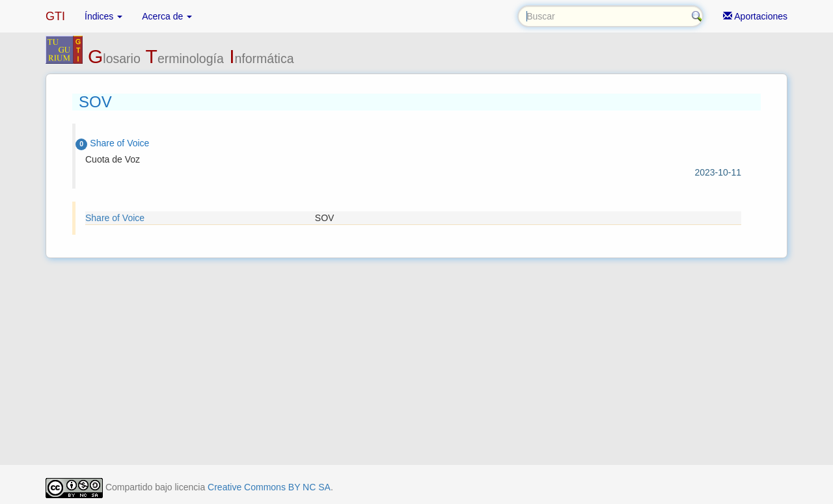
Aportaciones (755, 16)
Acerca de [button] (167, 16)
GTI (55, 16)
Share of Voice (115, 218)
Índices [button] (103, 16)
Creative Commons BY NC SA (269, 487)
